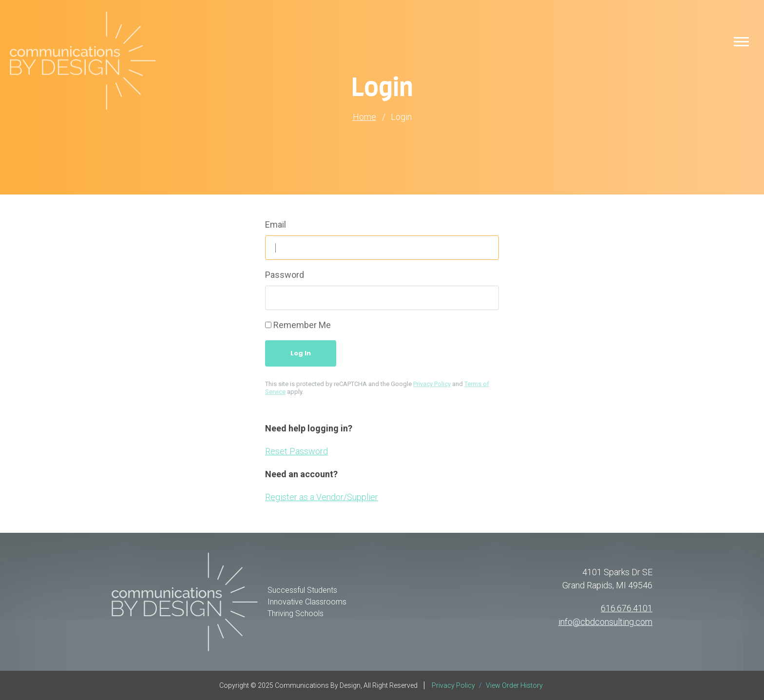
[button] (741, 41)
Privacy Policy (432, 384)
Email (276, 224)
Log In (301, 353)
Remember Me (302, 325)
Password (285, 275)
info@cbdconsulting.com (605, 622)
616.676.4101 (627, 609)
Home (364, 117)
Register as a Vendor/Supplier (322, 497)
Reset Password (296, 451)
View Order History (514, 685)
